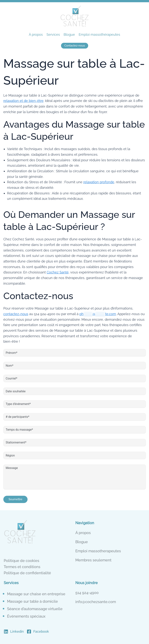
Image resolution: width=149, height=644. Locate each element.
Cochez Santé (58, 272)
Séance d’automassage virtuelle (35, 609)
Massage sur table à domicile (32, 601)
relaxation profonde (99, 182)
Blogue (69, 35)
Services (53, 35)
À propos (36, 35)
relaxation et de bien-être (23, 101)
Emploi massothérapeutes (99, 35)
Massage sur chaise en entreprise (36, 594)
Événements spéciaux (26, 616)
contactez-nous (16, 314)
